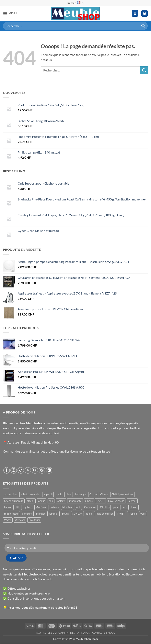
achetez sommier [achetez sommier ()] (30, 494)
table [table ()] (89, 514)
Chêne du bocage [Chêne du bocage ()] (14, 501)
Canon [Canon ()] (93, 494)
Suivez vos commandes (59, 633)
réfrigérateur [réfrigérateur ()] (11, 514)
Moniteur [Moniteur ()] (68, 507)
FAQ (39, 633)
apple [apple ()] (59, 494)
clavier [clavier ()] (31, 501)
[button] (10, 13)
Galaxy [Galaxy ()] (61, 501)
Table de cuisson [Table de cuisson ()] (104, 514)
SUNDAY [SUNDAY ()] (77, 514)
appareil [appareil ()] (48, 494)
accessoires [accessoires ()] (11, 494)
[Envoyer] (143, 26)
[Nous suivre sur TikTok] (21, 470)
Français (75, 3)
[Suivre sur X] (28, 470)
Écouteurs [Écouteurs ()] (34, 520)
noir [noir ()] (78, 507)
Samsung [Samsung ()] (27, 514)
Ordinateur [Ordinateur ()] (90, 507)
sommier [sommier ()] (53, 514)
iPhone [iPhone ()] (89, 501)
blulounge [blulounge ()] (81, 494)
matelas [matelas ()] (54, 507)
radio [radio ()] (125, 507)
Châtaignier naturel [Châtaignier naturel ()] (122, 494)
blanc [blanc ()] (69, 494)
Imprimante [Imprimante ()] (75, 501)
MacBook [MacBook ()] (41, 507)
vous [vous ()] (143, 514)
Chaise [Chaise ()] (104, 494)
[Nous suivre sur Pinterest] (42, 470)
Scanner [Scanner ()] (41, 514)
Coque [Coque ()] (42, 501)
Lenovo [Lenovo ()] (8, 507)
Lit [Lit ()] (17, 507)
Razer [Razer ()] (134, 507)
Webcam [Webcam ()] (20, 520)
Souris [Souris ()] (65, 514)
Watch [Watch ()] (8, 520)
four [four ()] (51, 501)
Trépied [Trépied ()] (133, 514)
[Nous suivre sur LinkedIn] (49, 470)
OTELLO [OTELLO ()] (105, 507)
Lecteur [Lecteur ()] (132, 501)
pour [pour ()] (116, 507)
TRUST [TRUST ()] (121, 514)
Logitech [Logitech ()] (27, 507)
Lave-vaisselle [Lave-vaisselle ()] (116, 501)
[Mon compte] (135, 13)
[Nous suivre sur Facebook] (7, 470)
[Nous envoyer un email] (35, 470)
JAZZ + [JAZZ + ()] (100, 501)
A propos (84, 633)
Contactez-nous (104, 633)
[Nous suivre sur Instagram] (14, 470)
